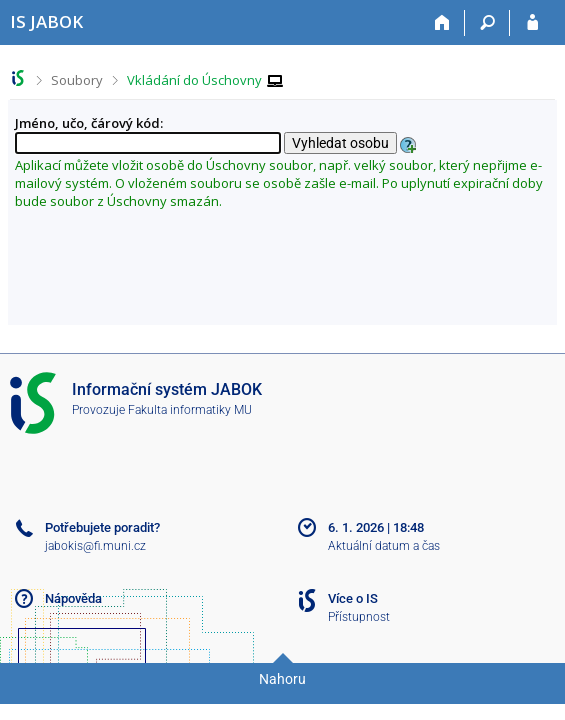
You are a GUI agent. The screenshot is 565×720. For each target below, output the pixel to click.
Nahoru (282, 679)
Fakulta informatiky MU (190, 410)
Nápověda (73, 598)
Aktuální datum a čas (384, 546)
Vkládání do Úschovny (194, 80)
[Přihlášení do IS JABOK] (532, 23)
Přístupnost (359, 617)
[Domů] (442, 23)
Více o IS (353, 598)
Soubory (77, 80)
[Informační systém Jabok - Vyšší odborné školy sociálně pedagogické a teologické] (46, 21)
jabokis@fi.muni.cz (95, 546)
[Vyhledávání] (487, 23)
